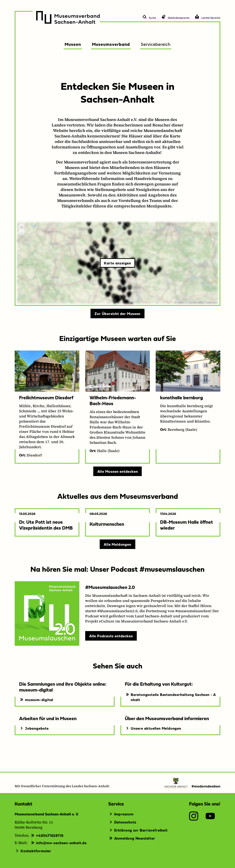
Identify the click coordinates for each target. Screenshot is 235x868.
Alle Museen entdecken (118, 471)
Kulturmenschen (107, 524)
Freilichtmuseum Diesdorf (46, 397)
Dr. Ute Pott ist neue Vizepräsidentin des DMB (46, 525)
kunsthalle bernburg (181, 397)
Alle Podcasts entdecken (111, 636)
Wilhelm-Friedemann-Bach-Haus (113, 400)
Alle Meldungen (117, 544)
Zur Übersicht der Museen (117, 314)
